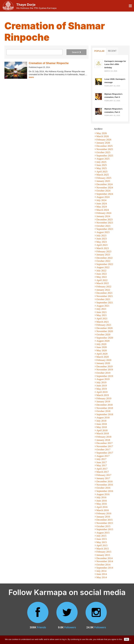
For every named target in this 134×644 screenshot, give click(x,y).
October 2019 (103, 373)
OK (127, 639)
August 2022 (103, 267)
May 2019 (102, 389)
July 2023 (101, 236)
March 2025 (103, 175)
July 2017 (101, 459)
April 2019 (102, 392)
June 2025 (102, 165)
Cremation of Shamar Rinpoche (49, 63)
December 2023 (105, 220)
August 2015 (103, 533)
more (31, 77)
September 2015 (105, 529)
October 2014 (103, 565)
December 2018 (105, 405)
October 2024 (103, 191)
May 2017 (102, 465)
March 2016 (103, 510)
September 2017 (105, 453)
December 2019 (105, 366)
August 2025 (103, 159)
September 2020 (105, 338)
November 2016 (105, 485)
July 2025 (101, 162)
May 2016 (102, 504)
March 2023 (103, 248)
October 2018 (103, 411)
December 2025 (105, 146)
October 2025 (103, 152)
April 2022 (102, 280)
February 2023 (104, 251)
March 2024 (103, 210)
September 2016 (105, 491)
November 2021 (105, 296)
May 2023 (102, 242)
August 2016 (103, 494)
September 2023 (105, 229)
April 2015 (102, 545)
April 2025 (102, 172)
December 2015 (105, 520)
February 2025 (104, 178)
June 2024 (102, 204)
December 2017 (105, 443)
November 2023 (105, 223)
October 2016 (103, 488)
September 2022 (105, 264)
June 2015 (102, 539)
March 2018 (103, 434)
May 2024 (102, 207)
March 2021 (103, 322)
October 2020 (103, 335)
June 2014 (102, 574)
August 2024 (103, 197)
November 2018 (105, 408)
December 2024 (105, 184)
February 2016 (104, 513)
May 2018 (102, 427)
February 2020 (104, 360)
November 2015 (105, 523)
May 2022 (102, 277)
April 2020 (102, 354)
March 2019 (103, 395)
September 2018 (105, 414)
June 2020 (102, 347)
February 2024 (104, 213)
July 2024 (101, 200)
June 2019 (102, 386)
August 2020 (103, 341)
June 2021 (102, 312)
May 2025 (102, 168)
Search (77, 52)
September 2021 (105, 303)
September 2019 (105, 376)
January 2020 (103, 363)
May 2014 (102, 577)
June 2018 (102, 424)
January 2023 (103, 255)
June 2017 (102, 462)
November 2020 (105, 331)
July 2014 (101, 571)
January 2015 (103, 555)
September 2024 (105, 194)
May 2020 (102, 350)
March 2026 (103, 136)
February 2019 (104, 398)
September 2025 (105, 156)
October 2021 (103, 299)
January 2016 (103, 517)
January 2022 (103, 290)
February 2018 (104, 437)
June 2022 (102, 274)
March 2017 (103, 472)
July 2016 (101, 497)
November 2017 (105, 446)
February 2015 (104, 552)
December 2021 (105, 293)
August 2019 (103, 379)
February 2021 (104, 325)
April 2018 (102, 430)
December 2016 (105, 481)
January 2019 (103, 402)
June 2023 (102, 239)
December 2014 (105, 558)
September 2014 (105, 568)
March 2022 (103, 283)
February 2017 (104, 475)
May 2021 (102, 315)
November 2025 (105, 149)
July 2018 (101, 421)
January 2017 (103, 478)
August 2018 (103, 418)
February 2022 (104, 287)
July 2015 (101, 536)
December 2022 (105, 258)
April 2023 (102, 245)
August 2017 (103, 456)
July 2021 (101, 309)
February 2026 (104, 140)
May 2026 (102, 133)
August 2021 (103, 306)
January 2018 (103, 440)
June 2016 (102, 501)
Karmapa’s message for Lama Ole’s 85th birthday (115, 64)
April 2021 (102, 319)
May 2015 (102, 542)
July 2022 (101, 271)
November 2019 (105, 370)
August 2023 (103, 232)
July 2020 (101, 344)
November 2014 (105, 561)
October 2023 (103, 226)
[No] (130, 640)
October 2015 (103, 526)
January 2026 (103, 143)
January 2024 (103, 216)
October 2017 (103, 449)
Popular (99, 51)
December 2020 (105, 328)
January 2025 (103, 181)
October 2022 (103, 261)
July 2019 (101, 382)
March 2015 (103, 549)
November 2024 (105, 188)
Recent (112, 51)
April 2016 (102, 507)
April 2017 (102, 469)
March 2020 (103, 357)
